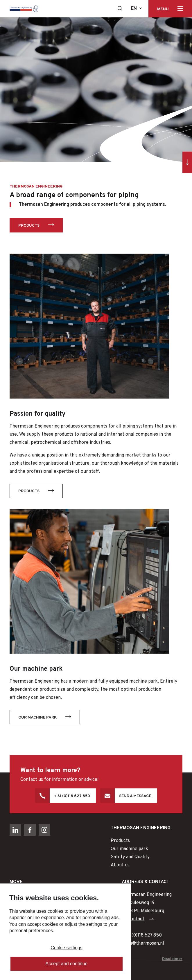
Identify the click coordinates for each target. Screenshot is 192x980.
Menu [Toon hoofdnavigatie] (163, 9)
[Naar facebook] (30, 830)
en (134, 9)
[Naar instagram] (44, 830)
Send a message (135, 796)
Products (29, 226)
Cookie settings (66, 948)
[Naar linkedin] (15, 830)
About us (120, 865)
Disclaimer (172, 959)
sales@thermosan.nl (143, 943)
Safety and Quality (130, 857)
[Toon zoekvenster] (120, 8)
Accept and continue (67, 964)
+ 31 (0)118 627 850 (72, 796)
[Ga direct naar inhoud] (187, 162)
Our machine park (37, 718)
